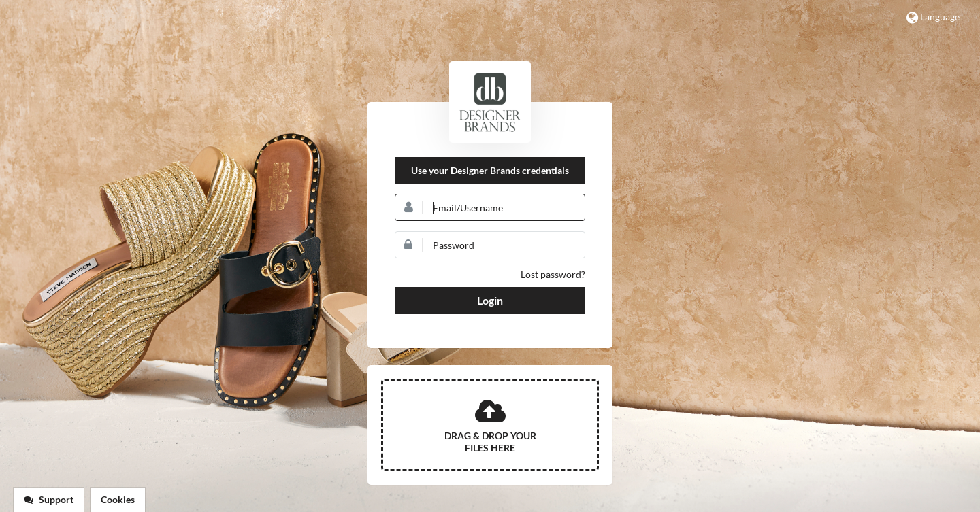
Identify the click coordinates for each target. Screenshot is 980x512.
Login (490, 300)
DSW (490, 102)
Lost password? (553, 274)
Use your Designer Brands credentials (490, 170)
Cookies (118, 499)
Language (933, 17)
